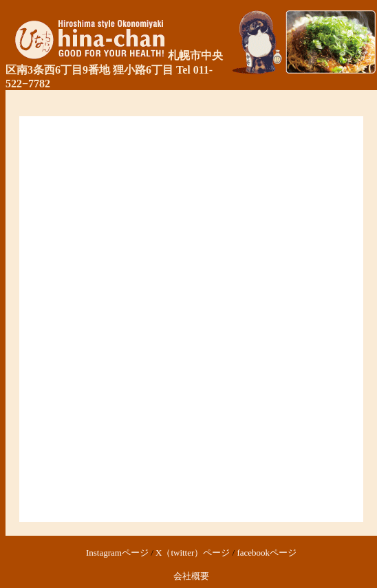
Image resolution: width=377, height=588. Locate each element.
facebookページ (267, 553)
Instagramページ (117, 553)
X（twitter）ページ (193, 553)
